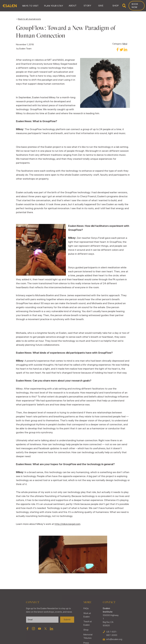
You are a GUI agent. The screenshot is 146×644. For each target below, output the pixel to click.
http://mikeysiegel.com (67, 524)
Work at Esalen (87, 615)
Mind (125, 44)
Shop (86, 630)
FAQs (86, 608)
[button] (30, 6)
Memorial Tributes (88, 636)
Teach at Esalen (88, 623)
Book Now (135, 6)
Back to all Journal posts (30, 19)
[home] (10, 6)
